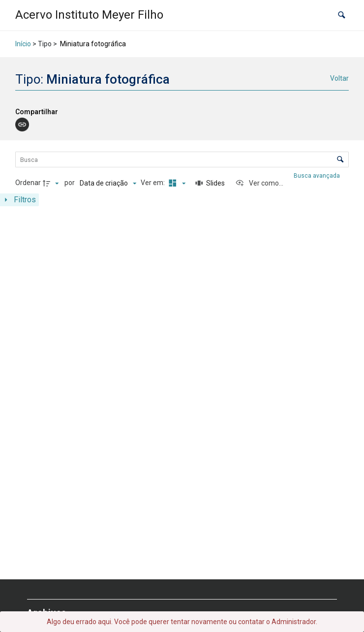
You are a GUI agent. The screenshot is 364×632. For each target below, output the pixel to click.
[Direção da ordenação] (52, 183)
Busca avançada (318, 176)
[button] (342, 15)
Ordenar (28, 183)
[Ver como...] (259, 183)
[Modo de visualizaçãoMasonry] (176, 183)
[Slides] (210, 183)
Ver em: (153, 183)
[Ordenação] (108, 183)
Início (23, 44)
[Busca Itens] (182, 159)
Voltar (339, 78)
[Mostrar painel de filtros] (19, 200)
